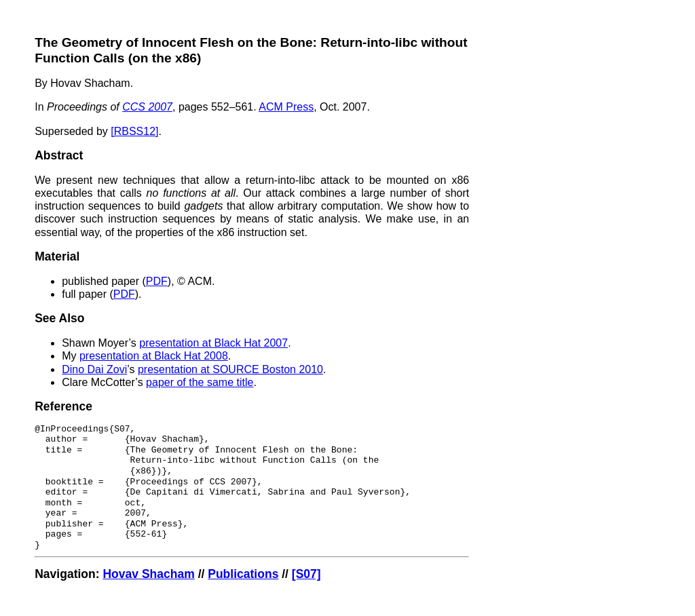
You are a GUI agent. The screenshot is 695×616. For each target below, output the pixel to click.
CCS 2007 (147, 107)
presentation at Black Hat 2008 (154, 356)
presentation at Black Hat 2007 (213, 343)
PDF (157, 281)
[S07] (306, 574)
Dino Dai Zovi (94, 369)
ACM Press (286, 107)
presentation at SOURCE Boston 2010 (230, 369)
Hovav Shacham (148, 574)
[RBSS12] (134, 131)
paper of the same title (200, 382)
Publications (243, 574)
